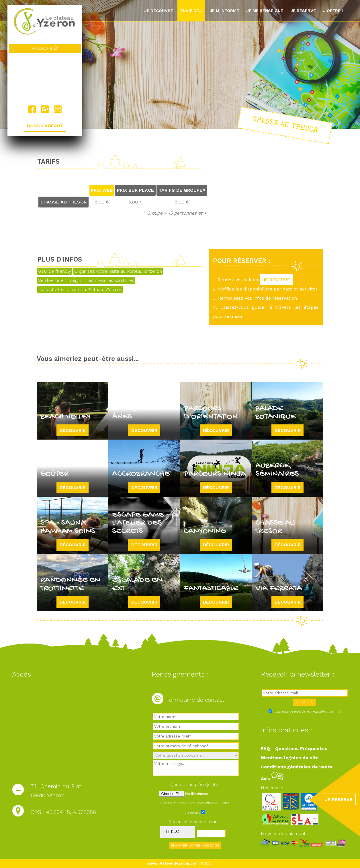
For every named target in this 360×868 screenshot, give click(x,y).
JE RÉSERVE (276, 280)
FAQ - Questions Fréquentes (294, 749)
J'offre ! (333, 11)
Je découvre (159, 11)
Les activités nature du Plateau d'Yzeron (80, 289)
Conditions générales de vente (297, 767)
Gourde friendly (55, 271)
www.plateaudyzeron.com (173, 863)
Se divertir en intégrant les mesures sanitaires (86, 280)
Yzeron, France (45, 79)
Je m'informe (224, 11)
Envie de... (191, 11)
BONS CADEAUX (45, 126)
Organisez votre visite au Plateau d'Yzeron (118, 271)
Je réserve (303, 11)
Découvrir (73, 430)
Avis (272, 779)
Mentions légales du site (290, 758)
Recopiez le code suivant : (195, 822)
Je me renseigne (265, 11)
